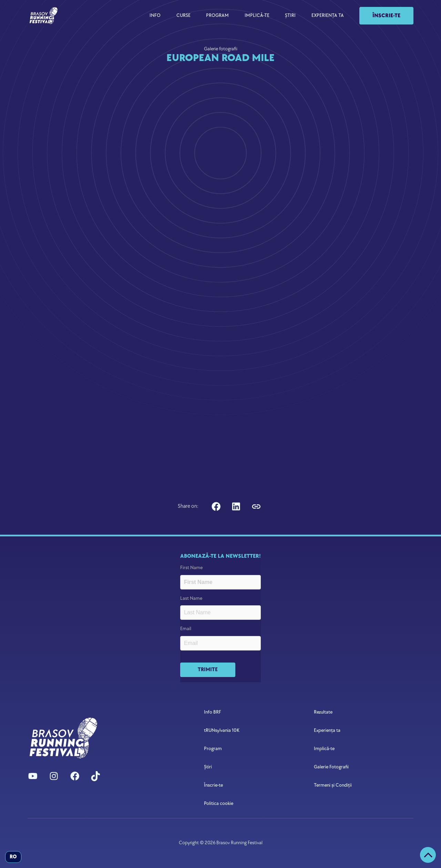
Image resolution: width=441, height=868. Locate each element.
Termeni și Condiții (333, 785)
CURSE (183, 15)
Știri (208, 767)
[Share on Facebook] (216, 507)
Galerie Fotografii (331, 767)
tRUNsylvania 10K (222, 730)
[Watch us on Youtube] (33, 776)
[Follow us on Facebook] (75, 776)
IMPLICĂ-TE (257, 15)
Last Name (191, 598)
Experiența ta (327, 730)
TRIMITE (208, 670)
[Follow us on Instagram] (54, 776)
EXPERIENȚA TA (328, 15)
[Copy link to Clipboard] (256, 507)
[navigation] (44, 16)
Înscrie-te (386, 16)
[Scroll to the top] (428, 855)
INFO (155, 15)
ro (13, 857)
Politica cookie (219, 803)
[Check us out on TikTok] (95, 776)
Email (186, 629)
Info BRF (213, 712)
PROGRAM (217, 15)
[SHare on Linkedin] (236, 507)
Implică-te (324, 749)
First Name (191, 568)
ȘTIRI (290, 15)
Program (213, 749)
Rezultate (323, 712)
